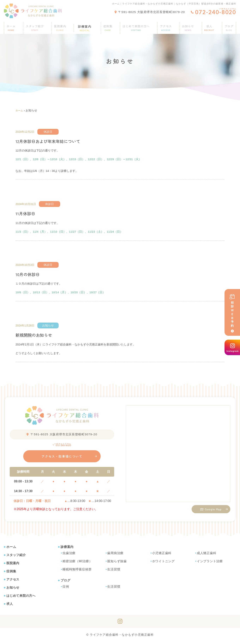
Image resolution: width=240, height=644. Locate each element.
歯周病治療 (115, 556)
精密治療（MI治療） (77, 564)
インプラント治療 (210, 564)
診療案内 (85, 26)
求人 (208, 26)
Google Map (211, 510)
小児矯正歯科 (162, 556)
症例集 (106, 26)
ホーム (13, 26)
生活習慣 (114, 572)
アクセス (165, 26)
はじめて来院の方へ (135, 26)
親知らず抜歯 (117, 564)
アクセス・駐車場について (62, 459)
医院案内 (63, 26)
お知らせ (188, 26)
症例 (66, 589)
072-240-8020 (62, 445)
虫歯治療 (69, 556)
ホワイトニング (163, 564)
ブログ (65, 583)
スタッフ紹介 (37, 26)
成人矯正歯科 (207, 556)
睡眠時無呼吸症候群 (77, 572)
